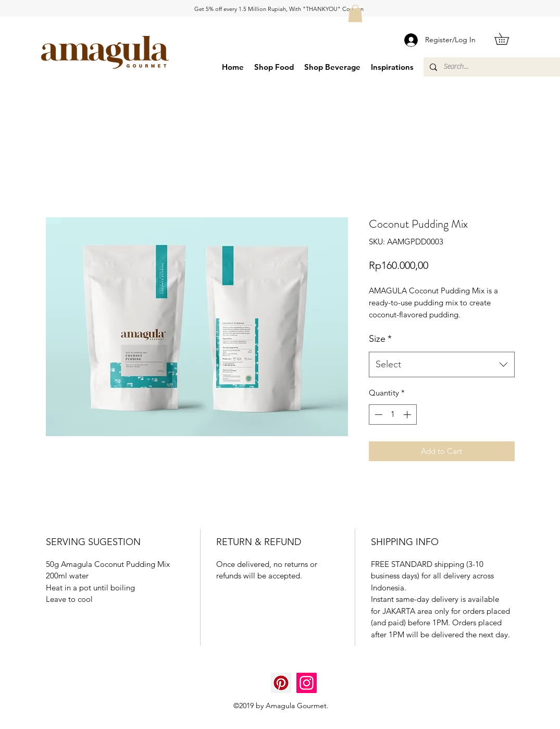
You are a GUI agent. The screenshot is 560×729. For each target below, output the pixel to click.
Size (380, 339)
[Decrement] (377, 415)
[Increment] (408, 415)
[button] (355, 13)
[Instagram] (307, 683)
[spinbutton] (393, 415)
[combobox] (442, 365)
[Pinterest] (281, 683)
